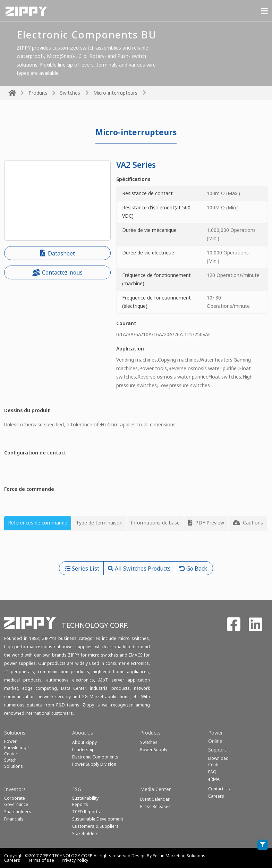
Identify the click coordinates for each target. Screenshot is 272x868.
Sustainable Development (98, 819)
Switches (70, 93)
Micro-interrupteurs (115, 93)
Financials (14, 819)
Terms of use (41, 860)
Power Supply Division (94, 764)
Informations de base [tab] (155, 523)
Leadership (83, 750)
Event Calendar (155, 799)
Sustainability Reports (85, 801)
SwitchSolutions (14, 763)
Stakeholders (85, 834)
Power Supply (154, 750)
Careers (12, 860)
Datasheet (58, 253)
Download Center (218, 761)
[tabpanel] (136, 549)
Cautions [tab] (248, 523)
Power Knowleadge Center (16, 748)
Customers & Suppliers (95, 826)
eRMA (214, 779)
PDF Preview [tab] (206, 523)
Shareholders (18, 812)
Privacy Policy (75, 860)
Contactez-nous (57, 272)
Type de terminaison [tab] (99, 523)
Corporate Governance (16, 801)
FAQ (212, 772)
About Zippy (84, 742)
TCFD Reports (86, 812)
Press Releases (155, 806)
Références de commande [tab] (38, 523)
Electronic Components (95, 757)
